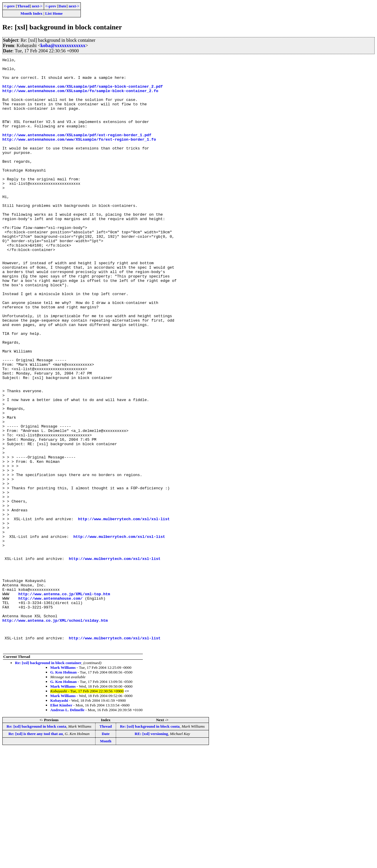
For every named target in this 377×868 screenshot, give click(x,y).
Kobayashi (59, 819)
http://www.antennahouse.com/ (51, 707)
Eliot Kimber (61, 823)
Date (62, 6)
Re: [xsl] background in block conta (36, 845)
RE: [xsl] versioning (151, 852)
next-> (37, 6)
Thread (23, 6)
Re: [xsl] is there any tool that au (36, 852)
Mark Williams (63, 786)
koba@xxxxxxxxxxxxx (63, 45)
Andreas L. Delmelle (67, 828)
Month (106, 859)
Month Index (31, 13)
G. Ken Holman (63, 790)
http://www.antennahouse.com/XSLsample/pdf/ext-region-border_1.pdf (77, 151)
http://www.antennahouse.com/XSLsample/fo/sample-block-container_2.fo (80, 98)
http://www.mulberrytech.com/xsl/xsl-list (124, 611)
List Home (54, 13)
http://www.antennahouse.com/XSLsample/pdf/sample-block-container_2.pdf (83, 92)
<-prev (9, 6)
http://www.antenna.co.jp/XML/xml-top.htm (64, 701)
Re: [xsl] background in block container (48, 781)
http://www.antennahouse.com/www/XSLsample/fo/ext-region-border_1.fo (79, 156)
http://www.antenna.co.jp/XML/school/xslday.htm (55, 733)
